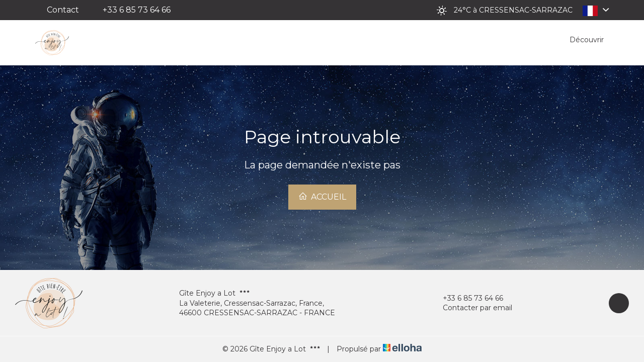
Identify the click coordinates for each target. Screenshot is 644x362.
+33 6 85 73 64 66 (467, 298)
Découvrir (587, 40)
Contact (63, 10)
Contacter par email (472, 308)
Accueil (322, 197)
